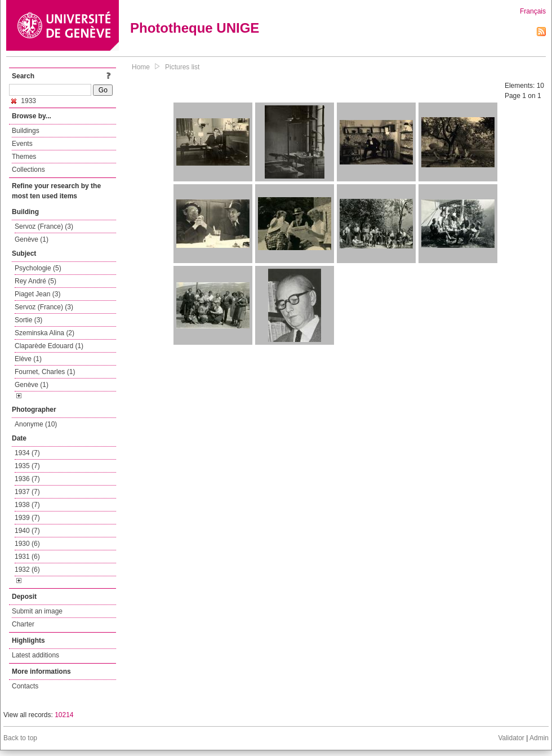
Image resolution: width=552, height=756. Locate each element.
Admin (539, 738)
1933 (24, 101)
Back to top (20, 738)
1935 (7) (27, 466)
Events (22, 144)
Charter (23, 624)
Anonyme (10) (36, 424)
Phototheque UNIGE (195, 28)
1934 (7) (27, 453)
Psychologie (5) (38, 268)
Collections (28, 170)
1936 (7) (27, 479)
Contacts (25, 686)
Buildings (26, 131)
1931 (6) (27, 557)
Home (141, 67)
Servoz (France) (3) (44, 226)
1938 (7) (27, 505)
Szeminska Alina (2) (44, 333)
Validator (511, 738)
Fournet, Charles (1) (45, 372)
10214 (64, 715)
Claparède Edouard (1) (49, 346)
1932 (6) (27, 570)
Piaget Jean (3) (37, 294)
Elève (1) (28, 359)
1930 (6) (27, 544)
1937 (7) (27, 492)
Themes (24, 157)
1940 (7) (27, 531)
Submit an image (37, 611)
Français (533, 11)
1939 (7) (27, 518)
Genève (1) (32, 239)
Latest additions (35, 655)
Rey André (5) (35, 281)
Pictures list (182, 67)
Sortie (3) (28, 320)
